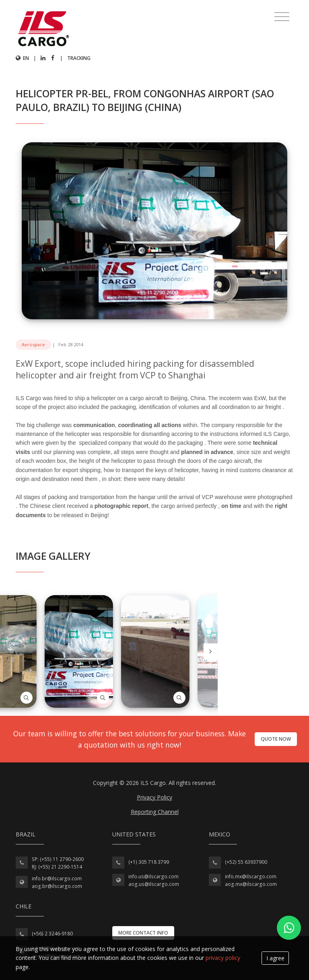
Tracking (79, 58)
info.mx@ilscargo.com (251, 876)
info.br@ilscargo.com (57, 878)
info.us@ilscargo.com (153, 876)
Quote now (276, 739)
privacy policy (223, 958)
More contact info (143, 933)
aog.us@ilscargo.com (154, 884)
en (22, 58)
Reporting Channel (155, 812)
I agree (275, 958)
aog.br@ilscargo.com (57, 886)
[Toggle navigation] (282, 17)
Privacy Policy (154, 797)
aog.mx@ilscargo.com (251, 884)
